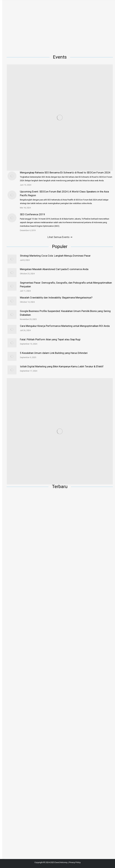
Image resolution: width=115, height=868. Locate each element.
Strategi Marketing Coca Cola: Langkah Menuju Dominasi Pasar (55, 256)
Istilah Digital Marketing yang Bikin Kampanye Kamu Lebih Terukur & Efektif (62, 366)
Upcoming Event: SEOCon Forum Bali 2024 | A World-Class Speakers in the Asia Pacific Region (64, 193)
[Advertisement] (60, 27)
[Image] (60, 118)
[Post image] (12, 176)
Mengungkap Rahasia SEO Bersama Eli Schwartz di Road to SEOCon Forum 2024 (65, 172)
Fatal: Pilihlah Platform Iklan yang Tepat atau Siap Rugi (50, 339)
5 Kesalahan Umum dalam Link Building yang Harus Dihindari (54, 353)
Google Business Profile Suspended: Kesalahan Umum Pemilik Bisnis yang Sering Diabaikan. (65, 313)
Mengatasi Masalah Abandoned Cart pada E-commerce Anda (54, 269)
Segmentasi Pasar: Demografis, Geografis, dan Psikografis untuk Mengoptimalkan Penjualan (66, 285)
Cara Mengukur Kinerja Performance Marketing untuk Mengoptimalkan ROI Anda (65, 326)
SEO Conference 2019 (32, 214)
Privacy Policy (75, 862)
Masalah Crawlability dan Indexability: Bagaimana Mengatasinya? (56, 298)
